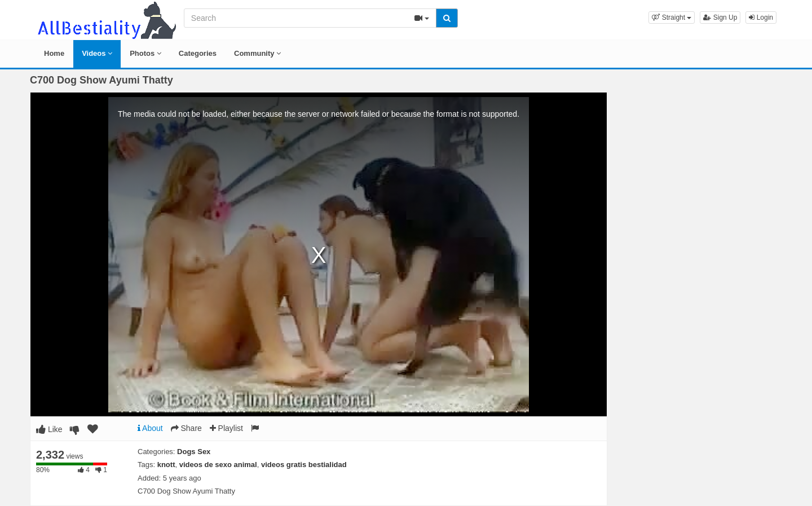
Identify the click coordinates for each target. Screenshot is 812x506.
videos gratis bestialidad (304, 465)
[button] (672, 17)
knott (166, 465)
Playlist (226, 428)
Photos (145, 53)
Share (186, 428)
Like (49, 429)
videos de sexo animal (218, 465)
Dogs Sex (194, 452)
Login (761, 17)
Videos (97, 53)
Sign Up (720, 17)
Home (54, 53)
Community (257, 53)
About (150, 428)
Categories (198, 53)
